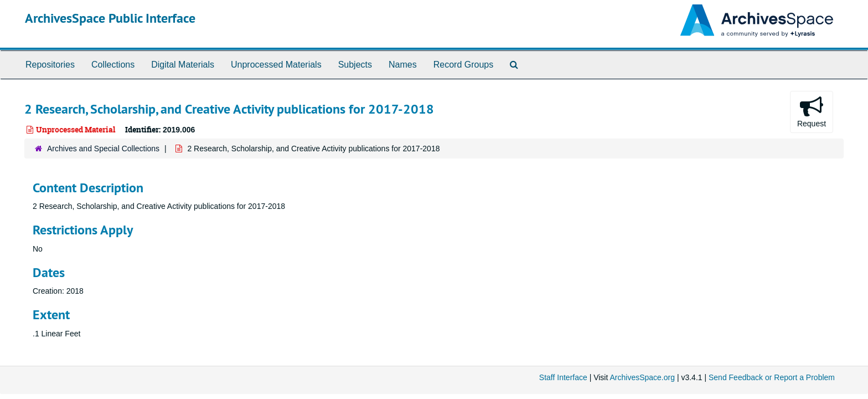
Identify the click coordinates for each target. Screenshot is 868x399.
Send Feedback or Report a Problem (772, 377)
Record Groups (464, 65)
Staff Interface (563, 377)
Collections (113, 65)
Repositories (50, 65)
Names (403, 65)
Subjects (355, 65)
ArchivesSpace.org (642, 377)
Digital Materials (183, 65)
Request (812, 111)
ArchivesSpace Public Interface (110, 18)
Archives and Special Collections (103, 149)
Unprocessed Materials (276, 65)
